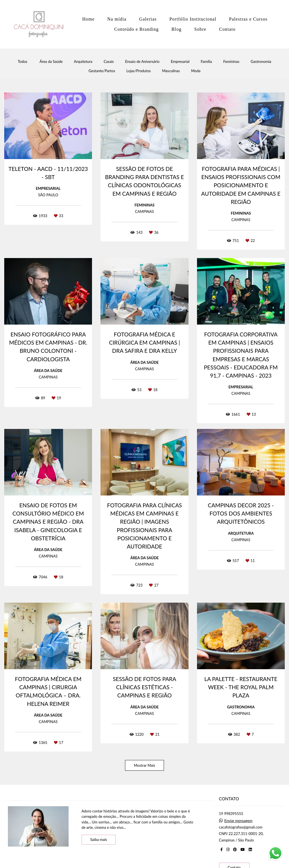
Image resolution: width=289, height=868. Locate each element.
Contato (227, 29)
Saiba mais (99, 840)
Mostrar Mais (144, 765)
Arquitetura (83, 62)
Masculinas (171, 71)
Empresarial (180, 62)
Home (88, 19)
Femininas (231, 62)
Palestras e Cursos (248, 19)
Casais (109, 62)
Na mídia (117, 19)
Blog (177, 29)
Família (206, 62)
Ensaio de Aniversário (142, 62)
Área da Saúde (51, 62)
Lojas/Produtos (139, 71)
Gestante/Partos (102, 71)
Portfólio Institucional (193, 19)
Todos (23, 62)
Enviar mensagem (238, 821)
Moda (196, 71)
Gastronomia (261, 62)
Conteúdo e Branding (137, 29)
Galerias (148, 19)
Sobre (200, 29)
